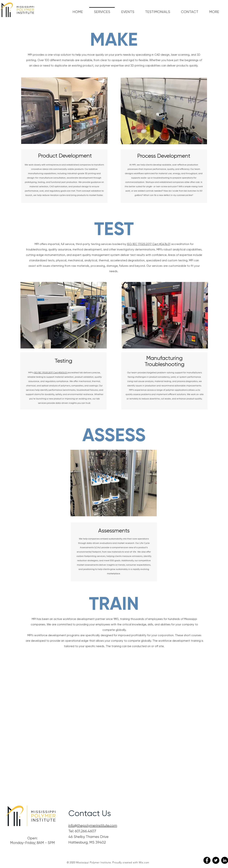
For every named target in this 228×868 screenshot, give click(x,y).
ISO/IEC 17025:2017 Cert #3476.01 (149, 244)
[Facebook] (207, 860)
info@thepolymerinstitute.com (93, 826)
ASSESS (114, 435)
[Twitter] (216, 860)
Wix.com (144, 862)
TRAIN (114, 604)
